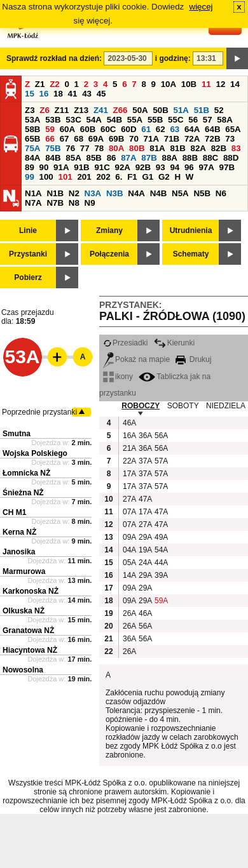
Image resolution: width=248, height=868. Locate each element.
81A (157, 148)
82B (219, 148)
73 (230, 139)
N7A (33, 203)
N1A (33, 193)
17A (129, 474)
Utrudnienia (191, 230)
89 (30, 167)
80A (116, 148)
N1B (55, 193)
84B (53, 158)
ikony (118, 377)
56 (193, 120)
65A (233, 129)
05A (129, 563)
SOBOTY (183, 406)
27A (129, 499)
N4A (136, 193)
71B (172, 139)
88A (169, 158)
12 (220, 84)
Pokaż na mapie (136, 359)
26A (129, 613)
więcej (201, 7)
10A (169, 84)
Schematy (191, 254)
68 (79, 139)
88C (210, 158)
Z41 (101, 110)
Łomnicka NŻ (26, 473)
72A (192, 139)
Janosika (19, 552)
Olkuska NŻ (24, 611)
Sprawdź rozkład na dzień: (54, 58)
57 (208, 120)
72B (212, 139)
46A (129, 423)
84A (32, 158)
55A (135, 120)
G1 (148, 177)
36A (145, 436)
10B (189, 84)
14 (235, 84)
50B (160, 110)
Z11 (62, 110)
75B (53, 148)
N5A (180, 193)
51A (181, 110)
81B (177, 148)
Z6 (45, 110)
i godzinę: (173, 58)
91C (102, 167)
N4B (159, 193)
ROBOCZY (141, 406)
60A (67, 129)
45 (101, 94)
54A (93, 120)
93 (161, 167)
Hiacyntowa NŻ (30, 650)
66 (50, 139)
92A (123, 167)
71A (151, 139)
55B (155, 120)
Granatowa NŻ (28, 631)
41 (73, 94)
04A (129, 550)
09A (129, 537)
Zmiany (109, 230)
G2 (164, 177)
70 (134, 139)
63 (175, 129)
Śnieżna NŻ (23, 493)
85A (73, 158)
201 (84, 177)
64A (192, 129)
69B (116, 139)
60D (128, 129)
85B (93, 158)
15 (30, 94)
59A (161, 601)
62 (161, 129)
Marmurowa (24, 571)
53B (53, 120)
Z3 (30, 110)
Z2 (55, 84)
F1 (132, 177)
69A (96, 139)
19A (145, 550)
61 (146, 129)
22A (129, 461)
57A (161, 461)
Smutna (17, 434)
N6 (221, 193)
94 (175, 167)
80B (137, 148)
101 (65, 177)
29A (145, 537)
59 (50, 129)
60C (108, 129)
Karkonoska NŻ (31, 591)
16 (44, 94)
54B (114, 120)
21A (129, 448)
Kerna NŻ (19, 532)
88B (190, 158)
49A (161, 537)
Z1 (40, 84)
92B (143, 167)
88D (231, 158)
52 (219, 110)
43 (87, 94)
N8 (74, 203)
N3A (93, 193)
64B (212, 129)
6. (119, 177)
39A (161, 575)
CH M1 (14, 512)
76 (70, 148)
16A (129, 436)
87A (128, 158)
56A (161, 436)
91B (81, 167)
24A (145, 563)
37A (145, 461)
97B (227, 167)
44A (161, 563)
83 (236, 148)
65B (32, 139)
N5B (202, 193)
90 (44, 167)
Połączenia (109, 254)
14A (129, 575)
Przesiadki (125, 343)
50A (140, 110)
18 (58, 94)
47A (145, 499)
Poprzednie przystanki (39, 412)
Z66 (121, 110)
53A (32, 120)
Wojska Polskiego (35, 453)
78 (99, 148)
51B (202, 110)
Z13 (81, 110)
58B (32, 129)
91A (61, 167)
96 (189, 167)
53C (73, 120)
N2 (74, 193)
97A (206, 167)
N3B (115, 193)
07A (129, 512)
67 (65, 139)
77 (85, 148)
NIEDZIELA (226, 406)
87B (149, 158)
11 (206, 84)
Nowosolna (23, 670)
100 (46, 177)
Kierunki (174, 343)
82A (198, 148)
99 (30, 177)
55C (176, 120)
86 (112, 158)
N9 (90, 203)
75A (32, 148)
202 (103, 177)
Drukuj (193, 359)
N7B (55, 203)
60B (88, 129)
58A (224, 120)
